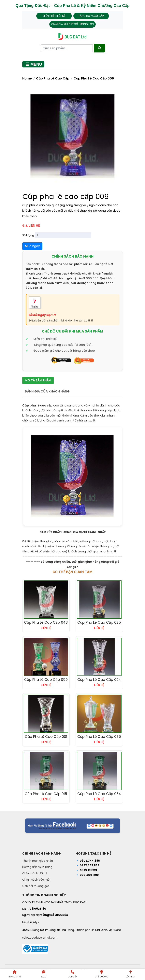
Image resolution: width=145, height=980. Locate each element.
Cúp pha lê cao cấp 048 (46, 622)
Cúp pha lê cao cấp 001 (46, 737)
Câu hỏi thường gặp (36, 886)
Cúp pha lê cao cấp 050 (46, 680)
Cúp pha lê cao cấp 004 (99, 680)
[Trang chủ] (14, 975)
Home (27, 78)
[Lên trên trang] (130, 975)
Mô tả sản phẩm (38, 380)
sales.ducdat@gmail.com (40, 938)
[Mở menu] (33, 64)
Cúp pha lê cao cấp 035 (99, 737)
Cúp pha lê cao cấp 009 (94, 78)
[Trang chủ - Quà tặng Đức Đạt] (73, 37)
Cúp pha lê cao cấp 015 (46, 794)
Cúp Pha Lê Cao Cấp (53, 78)
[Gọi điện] (72, 975)
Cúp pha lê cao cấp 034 (99, 794)
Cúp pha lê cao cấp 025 (99, 622)
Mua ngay (32, 246)
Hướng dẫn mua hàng (37, 867)
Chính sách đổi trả (35, 873)
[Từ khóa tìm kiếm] (66, 48)
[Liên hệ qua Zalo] (43, 975)
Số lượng (28, 235)
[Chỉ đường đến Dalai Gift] (101, 975)
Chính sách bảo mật (36, 880)
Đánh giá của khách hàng (47, 391)
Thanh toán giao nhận (38, 861)
